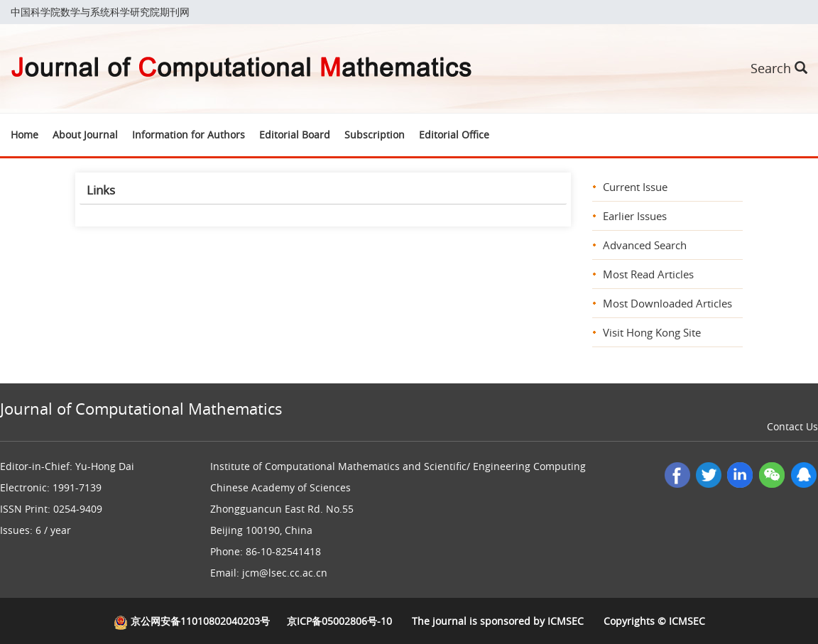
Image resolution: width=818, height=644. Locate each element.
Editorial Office (454, 135)
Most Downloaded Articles (667, 303)
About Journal (85, 135)
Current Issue (635, 187)
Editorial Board (295, 135)
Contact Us (792, 426)
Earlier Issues (635, 216)
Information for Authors (189, 135)
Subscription (375, 135)
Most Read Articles (648, 274)
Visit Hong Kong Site (652, 332)
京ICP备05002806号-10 (339, 621)
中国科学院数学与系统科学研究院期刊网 (100, 12)
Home (24, 135)
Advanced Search (645, 245)
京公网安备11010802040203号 (192, 621)
